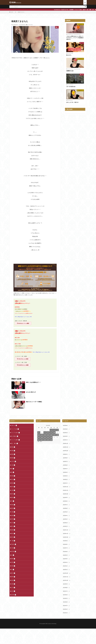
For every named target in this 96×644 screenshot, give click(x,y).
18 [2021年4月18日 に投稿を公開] (57, 435)
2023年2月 (66, 523)
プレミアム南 (15, 429)
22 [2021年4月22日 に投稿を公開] (48, 437)
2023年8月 (66, 501)
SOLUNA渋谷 (23, 359)
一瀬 (13, 541)
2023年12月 (67, 487)
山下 (13, 588)
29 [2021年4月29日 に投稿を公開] (48, 440)
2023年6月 (66, 508)
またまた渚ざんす (31, 392)
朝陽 (13, 454)
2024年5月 (66, 469)
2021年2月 (66, 609)
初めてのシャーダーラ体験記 (34, 402)
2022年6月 (66, 552)
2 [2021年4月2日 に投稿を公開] (51, 430)
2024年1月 (66, 483)
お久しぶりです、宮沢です (72, 102)
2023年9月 (66, 498)
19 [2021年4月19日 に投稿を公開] (39, 437)
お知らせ (14, 425)
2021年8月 (66, 588)
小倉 (13, 465)
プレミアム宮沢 (81, 24)
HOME (12, 12)
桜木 (13, 494)
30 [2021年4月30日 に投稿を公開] (51, 440)
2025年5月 (66, 433)
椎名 (13, 534)
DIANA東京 (24, 323)
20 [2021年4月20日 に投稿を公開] (42, 437)
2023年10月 (67, 494)
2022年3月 (66, 562)
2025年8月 (66, 426)
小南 (13, 490)
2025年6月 (66, 429)
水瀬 (13, 584)
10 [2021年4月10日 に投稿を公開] (54, 432)
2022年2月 (66, 566)
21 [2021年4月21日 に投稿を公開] (45, 437)
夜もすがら (69, 55)
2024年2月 (66, 480)
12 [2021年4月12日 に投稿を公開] (39, 435)
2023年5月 (66, 512)
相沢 (13, 537)
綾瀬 (13, 530)
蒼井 (13, 498)
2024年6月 (66, 465)
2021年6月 (66, 595)
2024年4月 (66, 472)
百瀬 (13, 476)
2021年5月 (66, 598)
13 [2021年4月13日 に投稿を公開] (42, 435)
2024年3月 (66, 476)
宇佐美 (82, 43)
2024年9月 (66, 454)
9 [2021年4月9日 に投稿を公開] (51, 432)
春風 (13, 458)
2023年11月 (67, 490)
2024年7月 (66, 462)
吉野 (13, 562)
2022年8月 (66, 544)
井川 (13, 479)
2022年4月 (66, 559)
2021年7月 (66, 591)
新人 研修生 (15, 436)
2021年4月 (66, 602)
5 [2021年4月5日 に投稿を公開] (39, 432)
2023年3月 (66, 519)
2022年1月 (66, 570)
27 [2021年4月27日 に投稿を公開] (42, 440)
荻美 (13, 508)
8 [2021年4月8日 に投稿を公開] (48, 432)
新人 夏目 (15, 443)
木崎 (13, 566)
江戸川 (14, 461)
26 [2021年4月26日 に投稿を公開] (39, 440)
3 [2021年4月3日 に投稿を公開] (54, 430)
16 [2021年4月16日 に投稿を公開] (51, 435)
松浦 (13, 580)
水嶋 (13, 451)
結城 (13, 516)
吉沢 (13, 591)
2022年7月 (66, 548)
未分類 (14, 595)
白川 (13, 523)
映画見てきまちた (21, 12)
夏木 (13, 573)
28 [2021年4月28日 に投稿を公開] (45, 440)
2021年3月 (66, 606)
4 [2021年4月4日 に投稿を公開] (57, 430)
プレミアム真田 (15, 440)
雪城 (13, 505)
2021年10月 (67, 580)
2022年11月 (67, 534)
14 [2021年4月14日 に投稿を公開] (45, 435)
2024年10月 (67, 451)
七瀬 (13, 512)
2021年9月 (66, 584)
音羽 (13, 519)
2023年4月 (66, 516)
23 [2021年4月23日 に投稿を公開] (51, 437)
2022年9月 (66, 541)
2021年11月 (67, 577)
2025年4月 (66, 436)
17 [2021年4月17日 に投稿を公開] (54, 435)
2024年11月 (67, 447)
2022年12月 (67, 530)
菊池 (13, 483)
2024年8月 (66, 458)
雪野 (13, 559)
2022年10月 (67, 537)
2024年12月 (67, 444)
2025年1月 (66, 440)
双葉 (13, 447)
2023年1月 (66, 526)
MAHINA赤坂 (23, 365)
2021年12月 (67, 573)
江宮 (13, 548)
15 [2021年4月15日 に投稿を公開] (48, 435)
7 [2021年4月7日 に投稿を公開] (45, 432)
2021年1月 (66, 613)
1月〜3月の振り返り (71, 87)
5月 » (41, 441)
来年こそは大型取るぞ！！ (33, 382)
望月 (13, 487)
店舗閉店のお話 (70, 71)
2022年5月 (66, 555)
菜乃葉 (14, 552)
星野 (13, 577)
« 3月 (38, 441)
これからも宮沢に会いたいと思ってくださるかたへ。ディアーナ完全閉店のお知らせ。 (75, 38)
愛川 (13, 526)
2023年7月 (66, 505)
